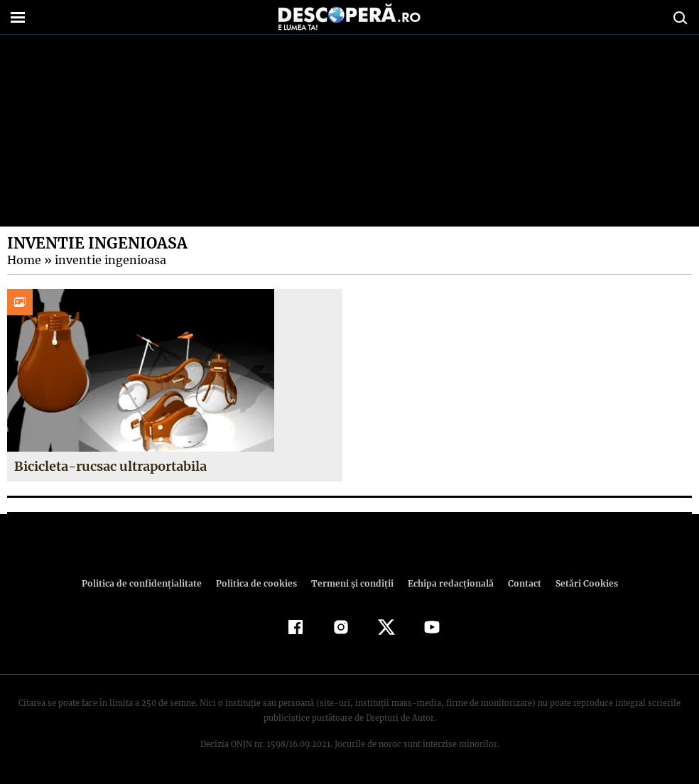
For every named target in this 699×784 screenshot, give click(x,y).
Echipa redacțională (446, 583)
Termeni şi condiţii (350, 583)
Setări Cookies (579, 583)
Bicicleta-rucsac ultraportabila (109, 466)
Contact (519, 583)
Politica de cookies (258, 583)
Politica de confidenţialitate (148, 583)
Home (23, 260)
